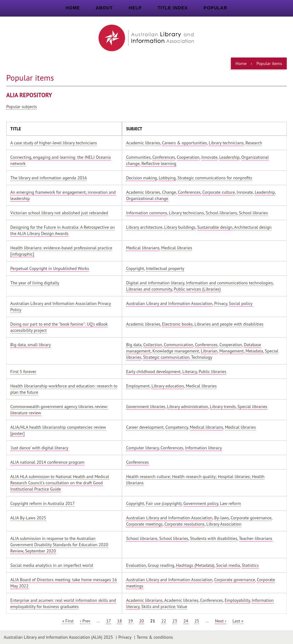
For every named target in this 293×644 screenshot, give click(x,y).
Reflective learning (159, 163)
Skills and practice (158, 607)
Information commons (146, 213)
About (104, 8)
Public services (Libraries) (197, 289)
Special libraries (252, 407)
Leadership (230, 157)
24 (186, 621)
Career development (145, 427)
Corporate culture (218, 192)
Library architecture (144, 227)
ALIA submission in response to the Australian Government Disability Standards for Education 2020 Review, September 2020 (59, 545)
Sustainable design (215, 227)
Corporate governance (251, 518)
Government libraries (146, 407)
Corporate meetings (144, 524)
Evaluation (136, 565)
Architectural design (253, 227)
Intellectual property (165, 268)
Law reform (230, 503)
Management (232, 351)
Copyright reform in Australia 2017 (43, 503)
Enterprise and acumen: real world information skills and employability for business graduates (63, 603)
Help (135, 8)
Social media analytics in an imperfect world (52, 565)
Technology (202, 357)
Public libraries (212, 372)
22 (164, 621)
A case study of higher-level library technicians (54, 143)
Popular (215, 8)
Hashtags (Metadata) (195, 565)
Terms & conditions (155, 637)
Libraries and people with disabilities (229, 324)
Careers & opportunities (184, 143)
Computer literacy (142, 448)
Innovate (209, 157)
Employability (237, 600)
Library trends (223, 407)
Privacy (221, 303)
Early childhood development (153, 372)
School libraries (253, 213)
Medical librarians (143, 248)
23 (175, 621)
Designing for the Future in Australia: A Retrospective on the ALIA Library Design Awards (63, 230)
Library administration (188, 407)
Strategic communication (166, 357)
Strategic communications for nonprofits (215, 178)
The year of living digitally (35, 283)
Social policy (241, 303)
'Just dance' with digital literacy (39, 448)
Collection (153, 345)
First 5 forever (23, 372)
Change (169, 192)
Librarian (209, 351)
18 (119, 621)
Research (254, 143)
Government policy (201, 503)
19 (131, 621)
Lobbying (167, 178)
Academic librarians (144, 600)
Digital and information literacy (155, 283)
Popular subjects (22, 107)
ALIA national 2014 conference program (47, 462)
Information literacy (203, 448)
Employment (138, 386)
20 (142, 621)
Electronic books (177, 324)
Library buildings (180, 227)
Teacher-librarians (256, 538)
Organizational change (147, 198)
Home (73, 8)
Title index (173, 8)
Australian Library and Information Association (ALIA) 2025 (58, 637)
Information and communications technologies (229, 283)
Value (182, 607)
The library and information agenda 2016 (49, 178)
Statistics (250, 565)
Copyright (135, 268)
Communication (178, 345)
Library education (168, 386)
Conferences (164, 157)
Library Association (224, 524)
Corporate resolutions (184, 524)
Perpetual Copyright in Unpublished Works (50, 268)
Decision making (142, 178)
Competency (177, 427)
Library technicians (226, 143)
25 (197, 621)
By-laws (222, 518)
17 (108, 621)
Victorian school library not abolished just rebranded (59, 213)
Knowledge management (176, 351)
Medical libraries (177, 248)
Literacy (190, 372)
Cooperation (188, 157)
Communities (138, 157)
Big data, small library (31, 345)
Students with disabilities (214, 538)
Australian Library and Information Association (169, 303)
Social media (228, 565)
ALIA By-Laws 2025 (28, 518)
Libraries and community (149, 289)
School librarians (221, 213)
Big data (134, 345)
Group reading (161, 565)
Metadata (254, 351)
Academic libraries (143, 143)
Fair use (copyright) (164, 503)
